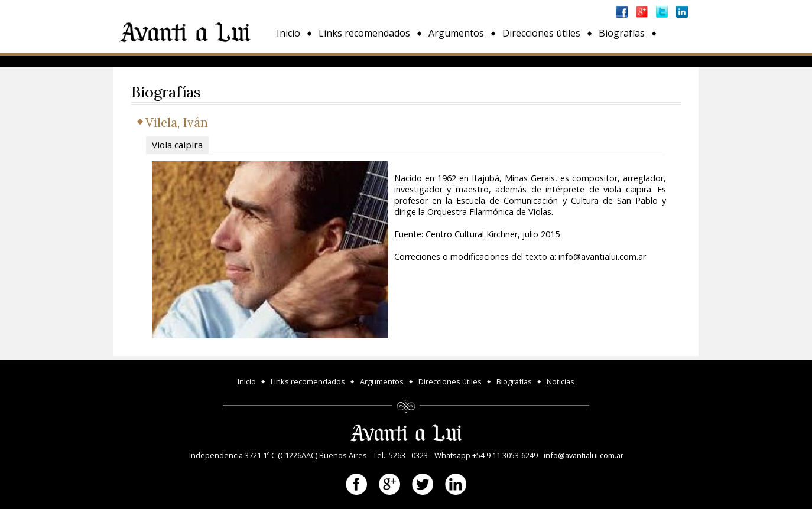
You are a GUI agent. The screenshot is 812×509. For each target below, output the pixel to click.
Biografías (622, 33)
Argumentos (456, 33)
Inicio (288, 33)
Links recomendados (364, 33)
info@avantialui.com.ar (584, 455)
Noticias (295, 60)
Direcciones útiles (541, 33)
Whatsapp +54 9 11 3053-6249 (486, 455)
